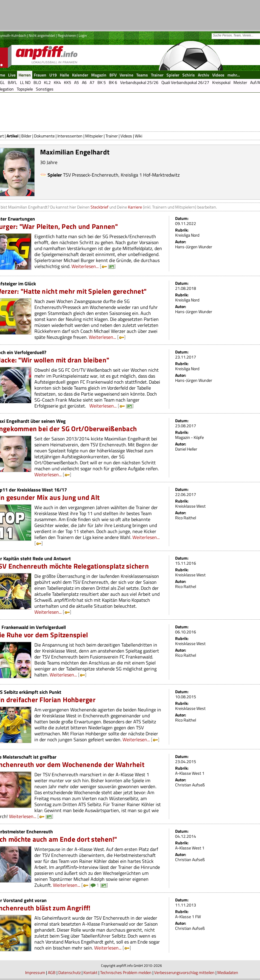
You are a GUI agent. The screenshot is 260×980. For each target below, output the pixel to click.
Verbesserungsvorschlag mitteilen (184, 972)
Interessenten (70, 136)
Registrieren (67, 35)
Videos (126, 136)
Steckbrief (100, 207)
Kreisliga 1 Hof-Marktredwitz (150, 175)
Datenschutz (69, 972)
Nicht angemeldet (42, 35)
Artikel (13, 136)
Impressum (35, 972)
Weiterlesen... (85, 266)
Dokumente (44, 136)
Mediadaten (228, 972)
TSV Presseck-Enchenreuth (91, 175)
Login (83, 35)
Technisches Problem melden (126, 972)
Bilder (26, 136)
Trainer (112, 136)
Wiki (139, 136)
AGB (52, 972)
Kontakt (90, 972)
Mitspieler (94, 136)
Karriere (135, 207)
